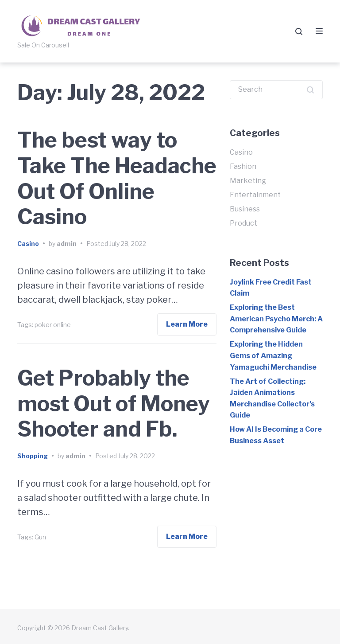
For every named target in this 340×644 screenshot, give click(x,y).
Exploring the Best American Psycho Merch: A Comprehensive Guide (276, 319)
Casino (28, 244)
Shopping (33, 456)
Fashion (243, 166)
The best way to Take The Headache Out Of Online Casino (117, 178)
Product (243, 223)
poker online (53, 325)
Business (245, 209)
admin (67, 244)
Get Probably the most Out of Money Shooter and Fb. (114, 404)
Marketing (248, 181)
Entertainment (255, 195)
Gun (40, 537)
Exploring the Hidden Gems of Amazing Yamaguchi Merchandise (273, 355)
